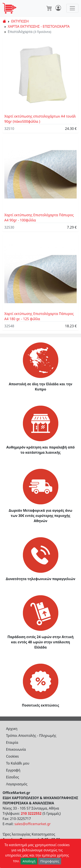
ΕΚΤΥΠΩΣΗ (20, 21)
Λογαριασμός (17, 784)
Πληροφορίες (50, 861)
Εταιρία (12, 742)
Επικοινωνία (16, 749)
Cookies (12, 756)
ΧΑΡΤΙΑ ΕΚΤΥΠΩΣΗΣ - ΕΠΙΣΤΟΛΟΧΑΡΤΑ (39, 26)
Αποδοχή (29, 861)
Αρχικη (12, 729)
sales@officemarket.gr (33, 824)
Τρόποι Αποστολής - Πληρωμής (31, 736)
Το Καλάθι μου (18, 763)
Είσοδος (13, 777)
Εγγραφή (13, 770)
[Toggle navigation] (72, 8)
